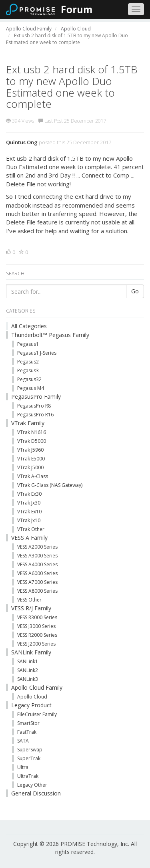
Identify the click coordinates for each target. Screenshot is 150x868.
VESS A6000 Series (37, 573)
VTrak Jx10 (29, 520)
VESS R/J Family (31, 608)
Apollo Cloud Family (37, 687)
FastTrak (27, 732)
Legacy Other (32, 785)
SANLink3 (28, 679)
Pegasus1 (28, 344)
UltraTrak (28, 776)
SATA (23, 741)
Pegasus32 (29, 379)
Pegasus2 (28, 362)
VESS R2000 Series (37, 635)
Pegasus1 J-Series (37, 353)
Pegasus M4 (31, 388)
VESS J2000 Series (36, 644)
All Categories (29, 326)
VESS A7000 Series (37, 582)
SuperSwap (30, 750)
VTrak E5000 (31, 459)
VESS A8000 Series (37, 591)
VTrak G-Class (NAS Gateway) (50, 485)
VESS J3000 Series (36, 626)
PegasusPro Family (36, 397)
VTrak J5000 (30, 467)
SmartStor (28, 723)
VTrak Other (31, 529)
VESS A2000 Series (37, 547)
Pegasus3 (28, 370)
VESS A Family (29, 538)
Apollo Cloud (32, 697)
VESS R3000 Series (37, 617)
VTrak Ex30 (29, 494)
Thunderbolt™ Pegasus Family (50, 335)
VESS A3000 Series (37, 556)
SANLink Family (31, 652)
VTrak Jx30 (29, 503)
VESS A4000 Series (37, 564)
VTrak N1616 (32, 432)
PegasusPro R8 (34, 406)
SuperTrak (29, 758)
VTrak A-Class (33, 476)
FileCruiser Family (37, 714)
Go (135, 291)
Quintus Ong (22, 142)
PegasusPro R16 (35, 415)
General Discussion (36, 793)
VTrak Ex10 (29, 512)
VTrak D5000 (32, 441)
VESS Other (29, 600)
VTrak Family (28, 423)
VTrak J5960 (30, 450)
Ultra (23, 767)
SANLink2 (28, 670)
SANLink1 (28, 661)
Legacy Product (31, 705)
